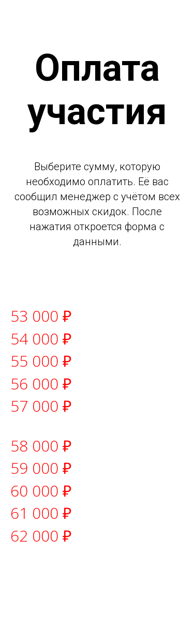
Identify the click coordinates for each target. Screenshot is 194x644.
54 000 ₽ (41, 339)
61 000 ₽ (41, 513)
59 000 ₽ (41, 468)
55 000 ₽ (41, 361)
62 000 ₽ (41, 536)
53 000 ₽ (41, 316)
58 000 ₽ (41, 446)
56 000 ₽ (41, 384)
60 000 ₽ (41, 491)
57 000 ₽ (41, 406)
